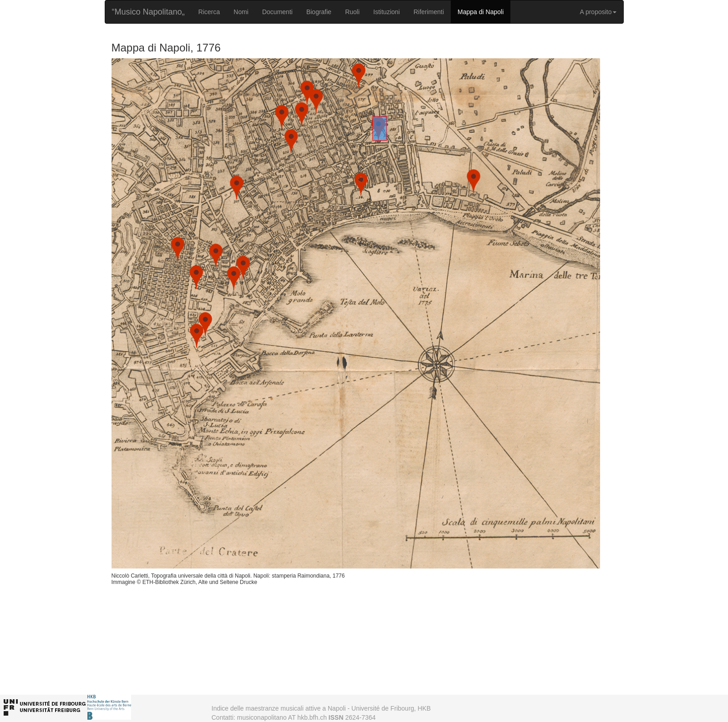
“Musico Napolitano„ (148, 12)
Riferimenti (429, 12)
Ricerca (209, 12)
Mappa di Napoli (481, 12)
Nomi (241, 12)
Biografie (319, 12)
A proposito (598, 12)
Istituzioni (387, 12)
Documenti (277, 12)
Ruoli (352, 12)
